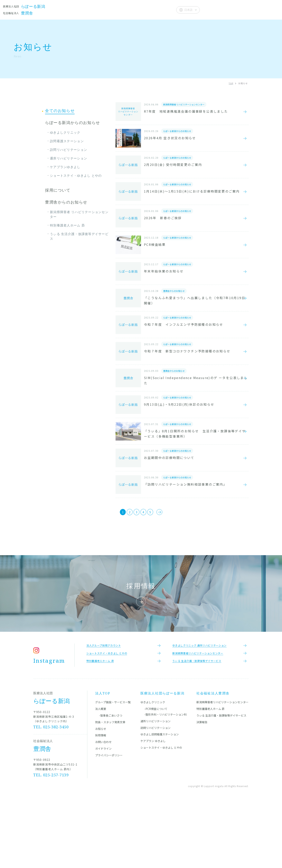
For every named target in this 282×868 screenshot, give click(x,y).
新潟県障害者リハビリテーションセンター (222, 768)
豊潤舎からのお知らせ (66, 202)
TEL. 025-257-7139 (51, 841)
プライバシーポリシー (109, 821)
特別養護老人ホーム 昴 (67, 225)
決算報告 (202, 788)
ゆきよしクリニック (65, 132)
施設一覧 (84, 10)
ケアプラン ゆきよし (153, 807)
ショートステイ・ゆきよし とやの (76, 176)
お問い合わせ (103, 808)
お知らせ (145, 10)
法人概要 (164, 10)
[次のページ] (171, 573)
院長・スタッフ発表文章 (115, 10)
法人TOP (103, 759)
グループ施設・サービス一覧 (113, 768)
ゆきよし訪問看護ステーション (160, 800)
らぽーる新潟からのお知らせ (73, 123)
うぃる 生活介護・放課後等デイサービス (79, 236)
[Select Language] (188, 10)
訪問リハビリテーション (69, 150)
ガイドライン (103, 815)
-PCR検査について (156, 775)
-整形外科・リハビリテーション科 (165, 781)
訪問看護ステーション (67, 141)
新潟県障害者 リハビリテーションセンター (79, 214)
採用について (58, 190)
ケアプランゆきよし (65, 167)
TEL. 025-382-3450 (51, 793)
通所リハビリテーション (69, 158)
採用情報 (101, 801)
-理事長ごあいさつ (111, 782)
